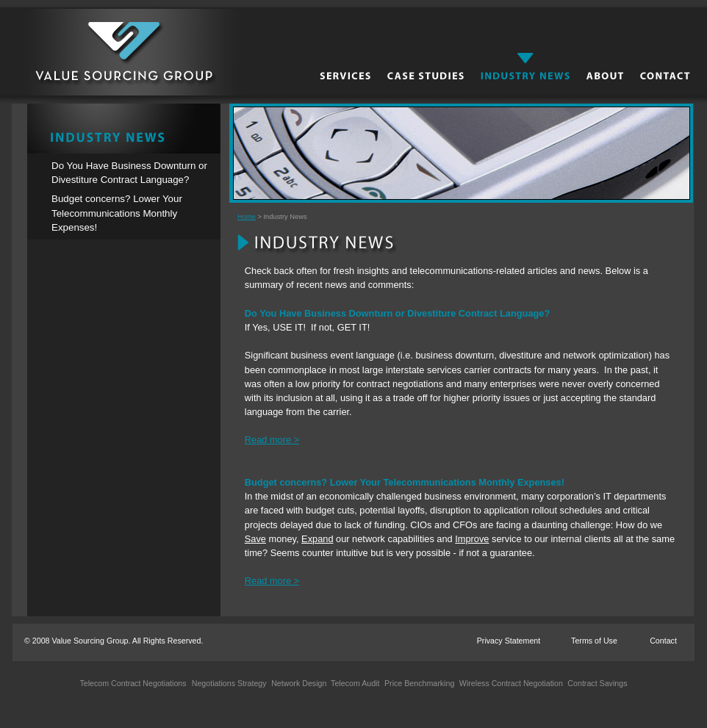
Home (247, 217)
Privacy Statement (509, 641)
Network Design (298, 683)
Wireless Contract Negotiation (510, 683)
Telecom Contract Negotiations (133, 683)
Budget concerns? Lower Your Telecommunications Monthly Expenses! (117, 213)
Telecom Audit (353, 683)
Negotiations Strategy (229, 683)
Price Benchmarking (418, 683)
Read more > (272, 440)
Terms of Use (594, 641)
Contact (663, 641)
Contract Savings (596, 683)
